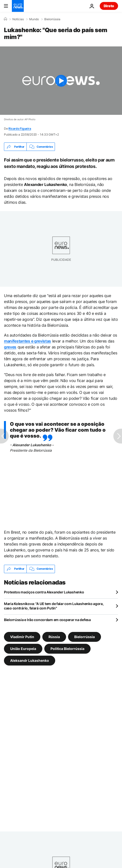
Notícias (18, 19)
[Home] (5, 19)
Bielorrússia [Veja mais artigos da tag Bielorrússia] (85, 636)
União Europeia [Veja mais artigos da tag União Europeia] (23, 648)
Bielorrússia (52, 19)
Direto (109, 6)
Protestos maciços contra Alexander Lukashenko (44, 592)
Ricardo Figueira (20, 129)
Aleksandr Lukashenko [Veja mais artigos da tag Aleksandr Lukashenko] (30, 660)
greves (10, 347)
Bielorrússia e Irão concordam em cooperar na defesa (47, 620)
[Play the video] (61, 81)
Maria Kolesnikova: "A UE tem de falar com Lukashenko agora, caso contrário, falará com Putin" (54, 606)
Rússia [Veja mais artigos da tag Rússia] (54, 636)
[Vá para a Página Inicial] (18, 6)
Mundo (34, 19)
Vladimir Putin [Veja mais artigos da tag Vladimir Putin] (22, 636)
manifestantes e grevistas (27, 341)
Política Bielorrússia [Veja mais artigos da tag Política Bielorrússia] (67, 648)
